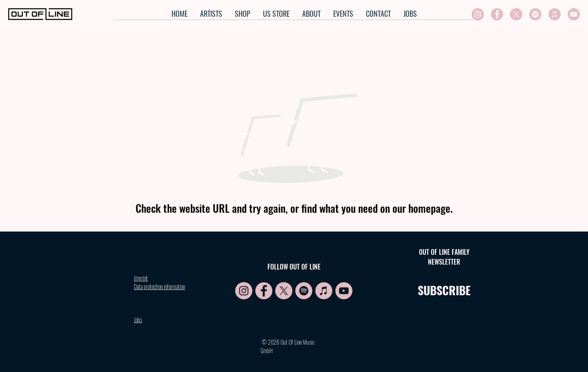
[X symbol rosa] (516, 14)
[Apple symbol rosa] (555, 14)
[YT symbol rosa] (574, 14)
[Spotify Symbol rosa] (535, 14)
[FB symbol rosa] (497, 14)
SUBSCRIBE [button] (444, 290)
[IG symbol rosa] (478, 14)
